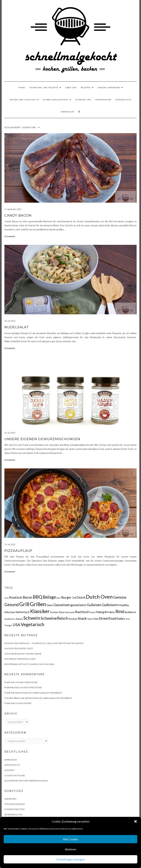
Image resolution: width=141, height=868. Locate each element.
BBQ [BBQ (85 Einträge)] (38, 597)
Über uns (71, 88)
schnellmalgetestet (57, 100)
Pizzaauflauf (18, 551)
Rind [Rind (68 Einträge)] (120, 611)
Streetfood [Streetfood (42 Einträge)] (108, 618)
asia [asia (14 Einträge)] (6, 598)
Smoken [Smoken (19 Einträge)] (73, 619)
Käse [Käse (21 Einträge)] (62, 612)
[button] (135, 821)
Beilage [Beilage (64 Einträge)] (49, 597)
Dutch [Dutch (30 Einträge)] (81, 597)
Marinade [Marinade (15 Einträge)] (70, 612)
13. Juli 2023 (10, 544)
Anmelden (10, 799)
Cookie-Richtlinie (15, 775)
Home (22, 88)
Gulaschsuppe (23, 703)
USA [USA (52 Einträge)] (16, 625)
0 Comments (10, 236)
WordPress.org (13, 815)
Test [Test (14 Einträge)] (128, 619)
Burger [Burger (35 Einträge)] (66, 597)
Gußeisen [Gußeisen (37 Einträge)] (94, 605)
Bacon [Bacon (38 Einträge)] (28, 597)
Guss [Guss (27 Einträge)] (50, 605)
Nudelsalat (17, 327)
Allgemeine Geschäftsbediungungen (26, 781)
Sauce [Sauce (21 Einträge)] (19, 619)
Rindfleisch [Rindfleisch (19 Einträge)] (130, 612)
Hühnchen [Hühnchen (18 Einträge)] (10, 612)
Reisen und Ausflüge (24, 100)
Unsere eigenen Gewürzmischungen (42, 439)
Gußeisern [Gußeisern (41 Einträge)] (110, 605)
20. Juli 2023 (10, 433)
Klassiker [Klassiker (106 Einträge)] (40, 611)
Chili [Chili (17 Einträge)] (74, 598)
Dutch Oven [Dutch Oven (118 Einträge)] (99, 597)
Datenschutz (123, 100)
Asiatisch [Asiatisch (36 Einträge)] (16, 597)
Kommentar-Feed (15, 809)
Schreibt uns (83, 100)
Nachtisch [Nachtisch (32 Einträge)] (82, 612)
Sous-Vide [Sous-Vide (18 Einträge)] (93, 619)
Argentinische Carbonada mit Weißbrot (39, 693)
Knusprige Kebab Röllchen (20, 659)
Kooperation (103, 100)
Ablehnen (70, 849)
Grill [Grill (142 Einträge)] (24, 604)
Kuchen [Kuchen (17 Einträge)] (54, 612)
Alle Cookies (71, 839)
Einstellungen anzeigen (70, 859)
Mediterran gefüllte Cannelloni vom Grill (30, 664)
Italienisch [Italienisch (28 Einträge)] (22, 612)
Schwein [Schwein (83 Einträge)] (32, 618)
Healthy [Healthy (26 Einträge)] (124, 605)
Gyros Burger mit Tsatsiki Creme (23, 654)
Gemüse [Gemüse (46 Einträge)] (120, 597)
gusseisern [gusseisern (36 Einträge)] (78, 605)
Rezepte (87, 88)
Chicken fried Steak (26, 682)
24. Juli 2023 (10, 321)
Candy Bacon (18, 215)
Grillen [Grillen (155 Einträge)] (38, 604)
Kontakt (10, 770)
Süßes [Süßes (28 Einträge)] (121, 618)
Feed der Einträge (15, 804)
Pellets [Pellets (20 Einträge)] (111, 612)
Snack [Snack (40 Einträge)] (82, 618)
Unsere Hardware (110, 88)
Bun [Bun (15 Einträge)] (59, 598)
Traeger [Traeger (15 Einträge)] (8, 625)
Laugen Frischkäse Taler (19, 648)
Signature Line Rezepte (45, 88)
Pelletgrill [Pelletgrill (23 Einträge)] (101, 612)
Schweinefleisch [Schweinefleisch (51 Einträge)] (54, 618)
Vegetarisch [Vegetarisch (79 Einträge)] (32, 624)
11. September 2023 (13, 209)
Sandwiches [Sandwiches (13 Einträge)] (10, 619)
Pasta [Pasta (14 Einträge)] (92, 612)
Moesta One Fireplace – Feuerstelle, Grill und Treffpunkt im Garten (44, 643)
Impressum (67, 112)
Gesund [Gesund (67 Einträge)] (12, 604)
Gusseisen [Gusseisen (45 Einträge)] (62, 605)
